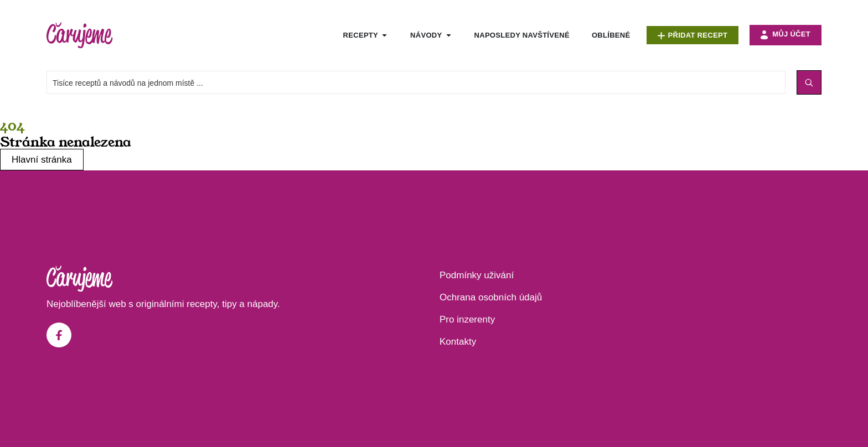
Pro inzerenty (467, 319)
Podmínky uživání (477, 275)
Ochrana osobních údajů (491, 297)
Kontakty (458, 342)
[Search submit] (809, 82)
